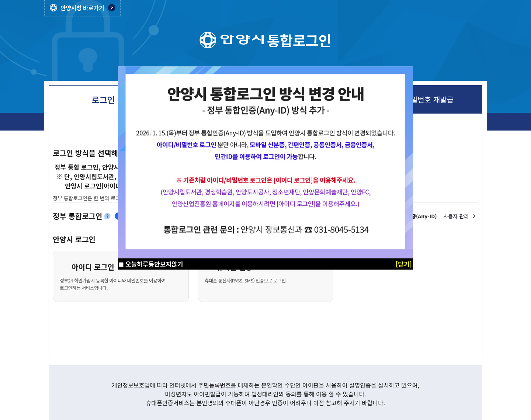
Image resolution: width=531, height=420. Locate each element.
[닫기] (404, 264)
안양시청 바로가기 (82, 8)
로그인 (103, 100)
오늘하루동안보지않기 (154, 264)
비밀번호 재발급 (429, 100)
